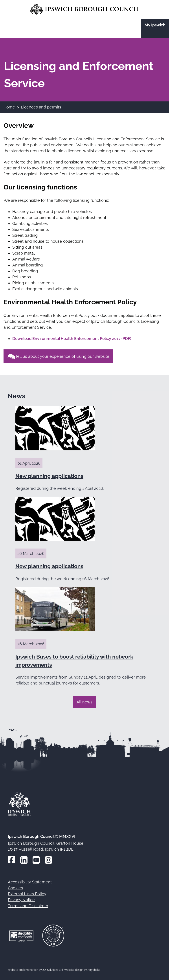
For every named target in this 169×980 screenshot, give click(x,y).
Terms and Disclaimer (28, 906)
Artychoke (94, 970)
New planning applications (49, 476)
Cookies (15, 888)
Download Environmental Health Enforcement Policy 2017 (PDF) (72, 339)
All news (84, 702)
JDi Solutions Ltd (53, 970)
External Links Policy (27, 894)
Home (9, 107)
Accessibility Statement (30, 882)
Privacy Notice (21, 900)
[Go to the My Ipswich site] (155, 28)
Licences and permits (41, 107)
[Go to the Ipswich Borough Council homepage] (85, 9)
